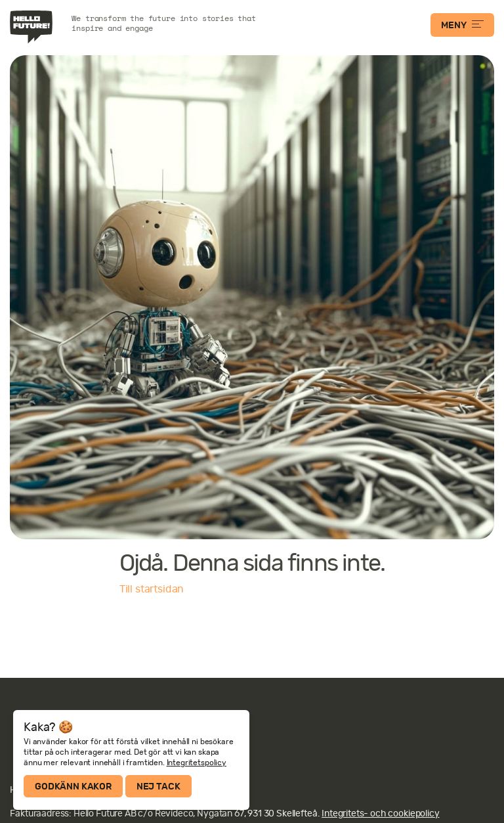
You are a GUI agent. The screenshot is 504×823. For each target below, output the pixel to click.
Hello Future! (33, 27)
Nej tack (158, 786)
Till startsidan (152, 589)
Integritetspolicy (197, 763)
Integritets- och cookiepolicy (380, 813)
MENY (462, 25)
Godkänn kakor (73, 786)
